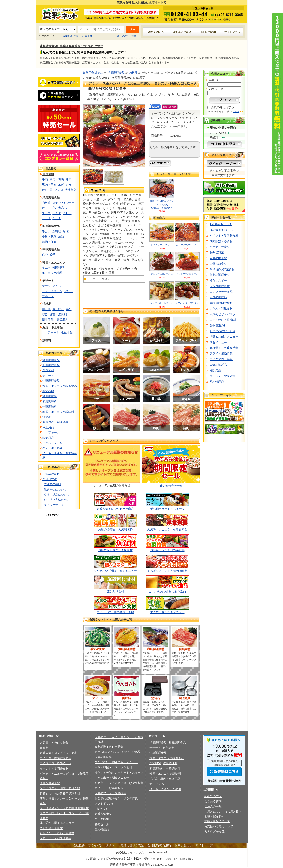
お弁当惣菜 (217, 252)
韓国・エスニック (54, 263)
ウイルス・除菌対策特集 (56, 758)
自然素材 (48, 174)
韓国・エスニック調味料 (58, 412)
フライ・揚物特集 (221, 353)
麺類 (61, 236)
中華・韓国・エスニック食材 (113, 767)
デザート (78, 36)
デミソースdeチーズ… (162, 274)
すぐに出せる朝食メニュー (167, 612)
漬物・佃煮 (49, 242)
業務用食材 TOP (93, 73)
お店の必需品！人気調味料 (115, 529)
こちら (236, 111)
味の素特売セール (171, 486)
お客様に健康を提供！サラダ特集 (116, 798)
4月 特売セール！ (221, 224)
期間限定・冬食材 (221, 241)
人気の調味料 (218, 297)
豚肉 (69, 179)
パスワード (216, 89)
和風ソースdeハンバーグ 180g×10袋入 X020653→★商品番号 (162, 204)
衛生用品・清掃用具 (55, 320)
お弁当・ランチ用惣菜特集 (167, 550)
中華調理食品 (51, 249)
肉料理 (46, 203)
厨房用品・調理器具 (55, 422)
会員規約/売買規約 (159, 845)
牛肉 (45, 179)
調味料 (47, 340)
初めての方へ (156, 32)
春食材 (88, 36)
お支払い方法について (58, 500)
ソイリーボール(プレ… (162, 303)
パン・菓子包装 (53, 448)
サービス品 (157, 784)
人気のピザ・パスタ (223, 314)
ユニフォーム (51, 332)
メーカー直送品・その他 (165, 789)
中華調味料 (50, 407)
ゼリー (68, 291)
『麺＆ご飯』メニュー (224, 337)
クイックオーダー (55, 505)
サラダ (46, 218)
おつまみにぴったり (223, 331)
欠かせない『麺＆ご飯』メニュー (115, 571)
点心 (45, 255)
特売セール (102, 824)
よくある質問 (213, 801)
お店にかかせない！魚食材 (115, 550)
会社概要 (79, 845)
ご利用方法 (50, 479)
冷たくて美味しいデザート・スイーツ (119, 773)
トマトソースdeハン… (162, 245)
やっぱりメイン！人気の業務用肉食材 (64, 808)
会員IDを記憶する (223, 107)
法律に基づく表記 (132, 845)
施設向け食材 (115, 591)
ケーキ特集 (102, 819)
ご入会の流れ (51, 474)
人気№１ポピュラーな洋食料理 (167, 529)
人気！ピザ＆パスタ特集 (56, 838)
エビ (61, 185)
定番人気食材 (103, 814)
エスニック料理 (52, 273)
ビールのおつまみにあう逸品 (167, 591)
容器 (45, 314)
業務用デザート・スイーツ (167, 509)
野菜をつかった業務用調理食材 (60, 794)
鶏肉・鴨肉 (57, 179)
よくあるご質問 (182, 32)
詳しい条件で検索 (126, 36)
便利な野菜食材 (50, 783)
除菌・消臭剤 (58, 314)
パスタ (57, 213)
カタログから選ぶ (216, 831)
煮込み (62, 208)
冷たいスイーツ (220, 280)
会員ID (213, 80)
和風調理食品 (51, 226)
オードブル (49, 208)
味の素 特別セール (221, 230)
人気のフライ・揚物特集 (110, 793)
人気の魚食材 (218, 264)
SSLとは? (53, 515)
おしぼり (58, 309)
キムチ (46, 268)
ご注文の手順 (52, 484)
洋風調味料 (50, 396)
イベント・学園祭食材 (224, 236)
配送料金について (55, 490)
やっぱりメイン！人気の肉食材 (167, 571)
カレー (67, 213)
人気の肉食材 (218, 258)
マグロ (59, 190)
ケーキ (46, 286)
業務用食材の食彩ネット (59, 13)
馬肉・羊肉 (49, 185)
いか (69, 185)
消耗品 (47, 304)
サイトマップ (231, 32)
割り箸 (46, 309)
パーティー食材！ (221, 247)
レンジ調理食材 (220, 286)
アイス (57, 286)
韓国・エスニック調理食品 (60, 386)
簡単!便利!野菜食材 (222, 269)
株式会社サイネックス (130, 852)
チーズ (57, 218)
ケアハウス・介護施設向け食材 (60, 788)
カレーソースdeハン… (187, 245)
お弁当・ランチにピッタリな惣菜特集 (119, 783)
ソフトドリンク (105, 804)
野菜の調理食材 (220, 275)
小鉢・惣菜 (49, 236)
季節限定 (155, 763)
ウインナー (67, 203)
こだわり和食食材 (51, 828)
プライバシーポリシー (103, 845)
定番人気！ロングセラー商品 (115, 509)
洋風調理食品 (51, 197)
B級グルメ (101, 809)
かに (45, 190)
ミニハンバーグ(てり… (187, 303)
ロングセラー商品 (221, 292)
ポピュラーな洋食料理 (109, 788)
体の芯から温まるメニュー (57, 823)
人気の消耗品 (218, 365)
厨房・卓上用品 (53, 327)
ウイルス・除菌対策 (223, 376)
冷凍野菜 (67, 36)
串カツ (46, 231)
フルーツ (48, 296)
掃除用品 (215, 370)
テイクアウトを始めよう (56, 763)
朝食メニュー (218, 342)
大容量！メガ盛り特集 (224, 348)
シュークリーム (52, 291)
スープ (46, 213)
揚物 (55, 203)
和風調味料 (50, 401)
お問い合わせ (208, 32)
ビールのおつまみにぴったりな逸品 (118, 752)
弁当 (69, 309)
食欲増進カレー (220, 325)
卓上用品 (48, 427)
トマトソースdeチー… (187, 274)
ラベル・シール (53, 443)
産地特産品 (217, 382)
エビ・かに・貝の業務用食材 (115, 612)
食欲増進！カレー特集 (109, 747)
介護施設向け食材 (221, 303)
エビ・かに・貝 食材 (223, 320)
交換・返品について (57, 495)
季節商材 (48, 391)
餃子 (52, 255)
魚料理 (57, 231)
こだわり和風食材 (221, 309)
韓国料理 (58, 268)
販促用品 (67, 332)
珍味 (66, 231)
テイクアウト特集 (221, 359)
